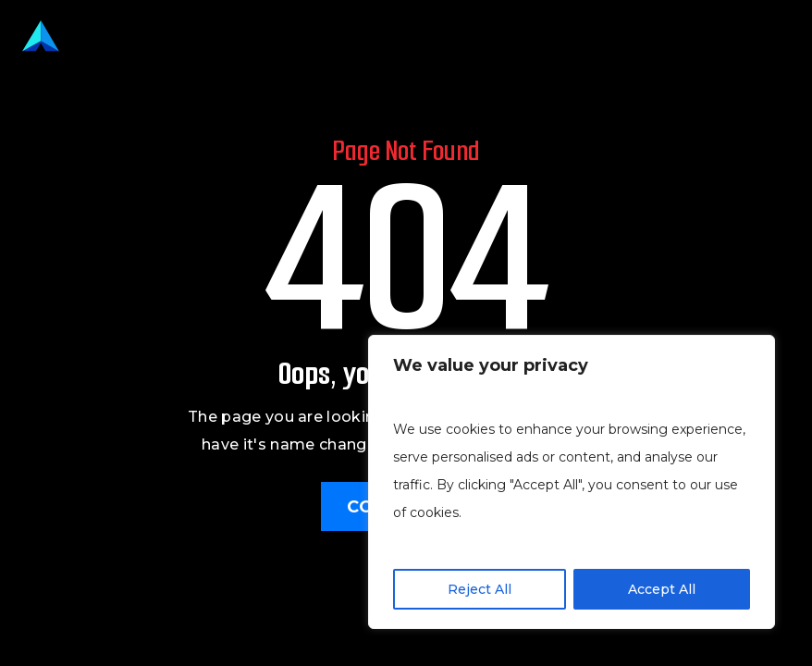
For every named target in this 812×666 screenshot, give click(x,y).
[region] (572, 482)
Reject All (480, 589)
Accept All (662, 589)
